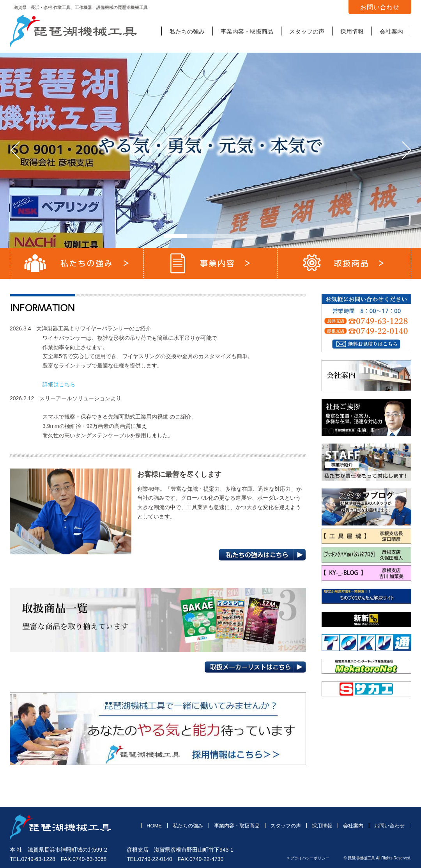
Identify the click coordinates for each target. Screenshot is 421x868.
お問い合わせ (389, 826)
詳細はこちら (59, 384)
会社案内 (391, 31)
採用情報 (352, 31)
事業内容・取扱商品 (247, 31)
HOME (154, 826)
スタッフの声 (307, 31)
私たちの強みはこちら (262, 555)
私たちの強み (187, 31)
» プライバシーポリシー (308, 858)
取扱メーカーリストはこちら (255, 667)
